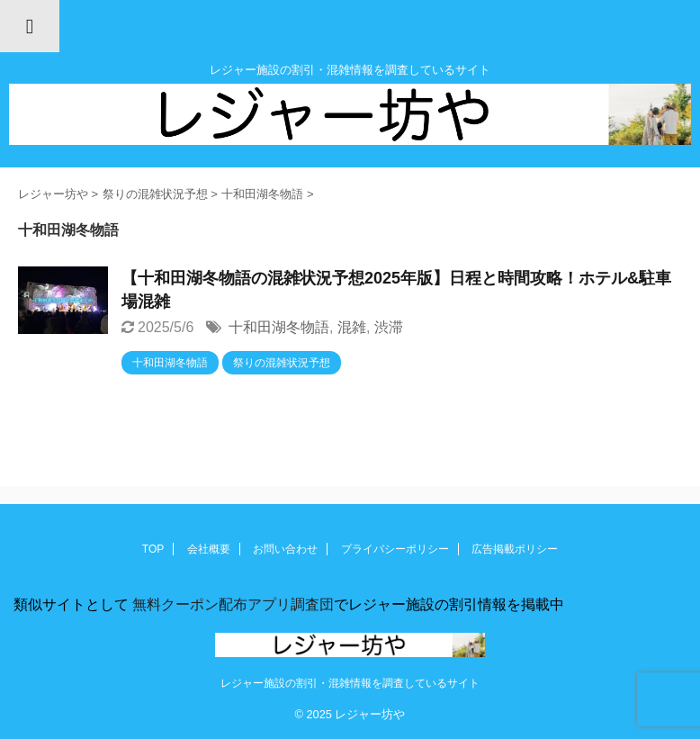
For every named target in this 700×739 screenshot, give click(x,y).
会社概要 (209, 549)
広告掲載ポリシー (515, 549)
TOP (153, 549)
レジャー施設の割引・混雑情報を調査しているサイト (350, 683)
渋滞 (389, 327)
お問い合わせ (285, 549)
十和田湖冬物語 (279, 327)
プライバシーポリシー (395, 549)
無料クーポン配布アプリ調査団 (231, 604)
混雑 (352, 327)
